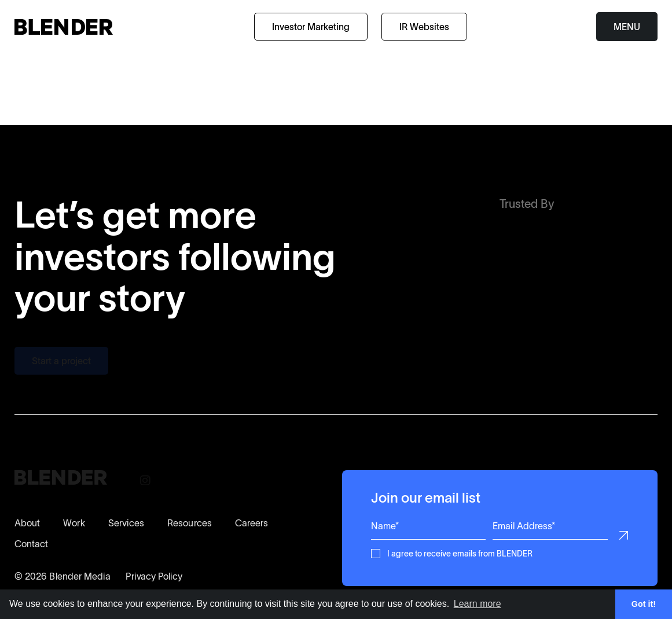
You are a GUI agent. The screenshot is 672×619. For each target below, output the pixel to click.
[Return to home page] (64, 27)
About (27, 523)
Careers (252, 523)
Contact (32, 544)
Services (126, 523)
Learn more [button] (478, 604)
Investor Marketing (311, 27)
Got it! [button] (644, 604)
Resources (190, 523)
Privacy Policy (154, 576)
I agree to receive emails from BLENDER (460, 553)
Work (74, 523)
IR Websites (424, 27)
